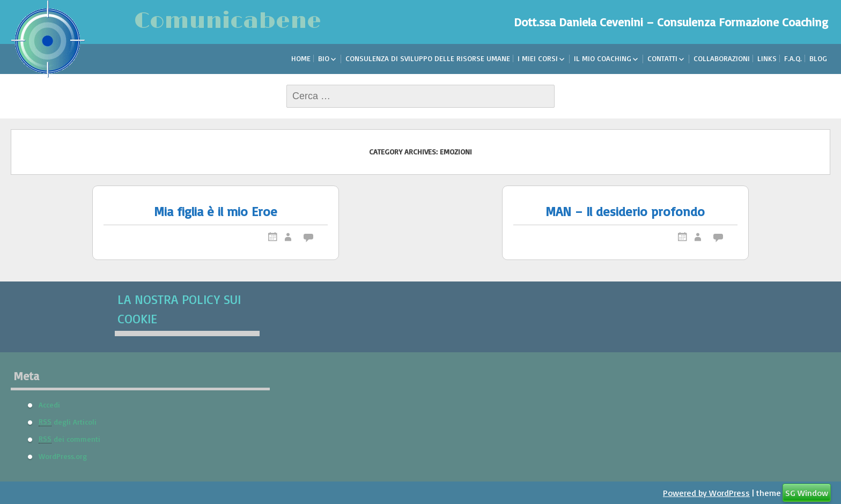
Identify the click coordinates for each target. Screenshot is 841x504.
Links (767, 58)
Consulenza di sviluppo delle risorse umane (428, 58)
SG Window (807, 493)
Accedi (49, 404)
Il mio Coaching (603, 58)
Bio (324, 58)
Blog (818, 58)
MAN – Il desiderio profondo (625, 212)
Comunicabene (228, 21)
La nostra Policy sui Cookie (179, 309)
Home (301, 58)
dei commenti (69, 439)
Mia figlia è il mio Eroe (216, 212)
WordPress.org (63, 455)
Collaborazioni (722, 58)
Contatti (662, 58)
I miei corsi (538, 58)
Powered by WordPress (706, 493)
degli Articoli (68, 421)
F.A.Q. (793, 58)
